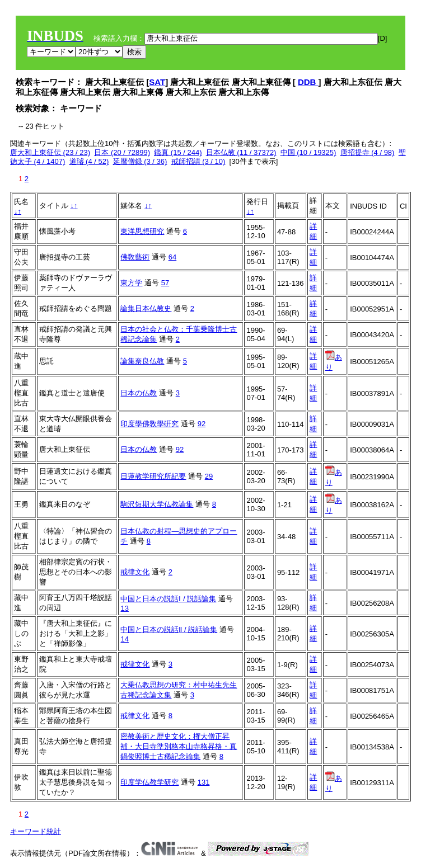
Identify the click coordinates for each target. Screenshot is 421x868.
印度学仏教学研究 (149, 782)
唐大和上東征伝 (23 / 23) (50, 152)
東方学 (131, 283)
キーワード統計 (36, 831)
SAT (157, 82)
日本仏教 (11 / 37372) (241, 152)
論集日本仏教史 (146, 308)
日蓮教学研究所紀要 (153, 476)
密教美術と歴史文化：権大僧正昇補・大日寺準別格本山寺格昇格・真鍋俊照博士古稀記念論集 (179, 746)
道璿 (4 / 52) (89, 161)
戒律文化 (135, 572)
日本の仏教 (139, 393)
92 (202, 424)
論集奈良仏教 (142, 361)
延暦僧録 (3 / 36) (140, 161)
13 (124, 608)
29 (209, 476)
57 (165, 283)
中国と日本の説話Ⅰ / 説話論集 (168, 599)
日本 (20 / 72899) (122, 152)
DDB (308, 82)
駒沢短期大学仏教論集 (157, 504)
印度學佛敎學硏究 (149, 424)
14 (124, 639)
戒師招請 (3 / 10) (198, 161)
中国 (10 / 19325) (308, 152)
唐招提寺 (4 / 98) (368, 152)
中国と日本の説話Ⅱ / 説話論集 (169, 629)
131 (204, 782)
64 (172, 257)
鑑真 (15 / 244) (178, 152)
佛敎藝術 (135, 257)
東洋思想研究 (142, 231)
